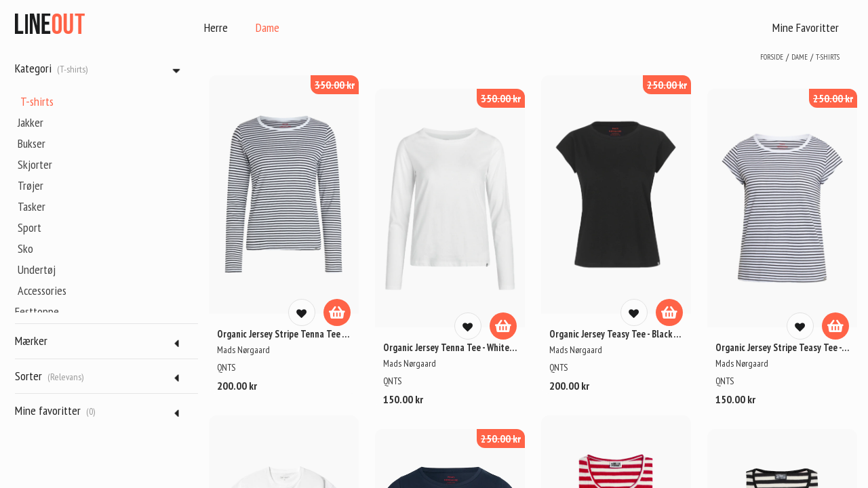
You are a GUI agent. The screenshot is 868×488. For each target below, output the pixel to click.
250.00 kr (667, 85)
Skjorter (35, 164)
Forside (772, 57)
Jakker (31, 122)
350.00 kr (335, 85)
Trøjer (31, 185)
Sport (29, 227)
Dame (268, 27)
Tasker (32, 206)
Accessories (42, 290)
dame (800, 57)
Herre (216, 27)
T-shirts (37, 101)
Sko (25, 248)
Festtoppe (37, 311)
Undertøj (37, 269)
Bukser (32, 143)
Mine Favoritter (806, 27)
